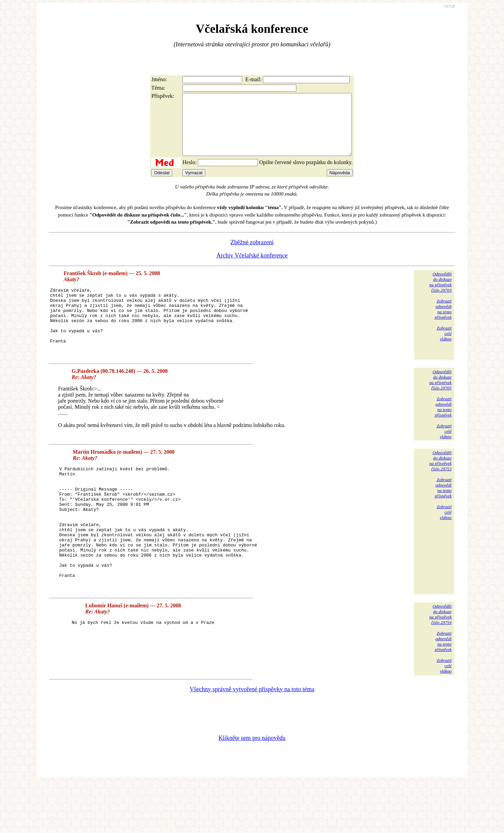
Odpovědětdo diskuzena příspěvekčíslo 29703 (440, 294)
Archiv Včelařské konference (252, 268)
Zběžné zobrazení (252, 254)
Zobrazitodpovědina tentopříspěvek (443, 321)
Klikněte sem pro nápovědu (252, 788)
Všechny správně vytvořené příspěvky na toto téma (252, 739)
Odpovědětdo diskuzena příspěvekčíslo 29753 (440, 486)
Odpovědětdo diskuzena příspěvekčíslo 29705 (440, 405)
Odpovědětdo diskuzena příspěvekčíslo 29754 (440, 664)
